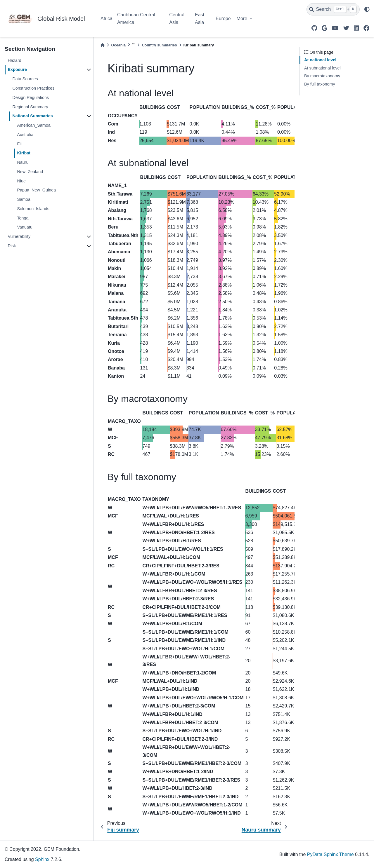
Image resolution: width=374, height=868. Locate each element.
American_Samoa (34, 125)
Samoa (24, 199)
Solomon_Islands (33, 209)
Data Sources (25, 79)
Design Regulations (31, 97)
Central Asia (177, 19)
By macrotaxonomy (322, 76)
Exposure (17, 69)
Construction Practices (33, 88)
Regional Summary (30, 107)
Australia (25, 135)
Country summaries (159, 45)
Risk (12, 246)
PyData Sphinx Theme (330, 854)
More (243, 19)
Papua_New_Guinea (36, 190)
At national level (320, 60)
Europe (223, 19)
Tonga (23, 218)
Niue (21, 181)
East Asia (200, 19)
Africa (107, 19)
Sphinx (42, 859)
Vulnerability (19, 236)
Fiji (20, 144)
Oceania (118, 45)
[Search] (333, 9)
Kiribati (24, 153)
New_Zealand (30, 172)
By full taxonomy (320, 84)
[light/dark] (367, 9)
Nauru (23, 162)
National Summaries (32, 116)
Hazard (14, 60)
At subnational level (322, 68)
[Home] (103, 45)
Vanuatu (25, 227)
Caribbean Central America (136, 19)
